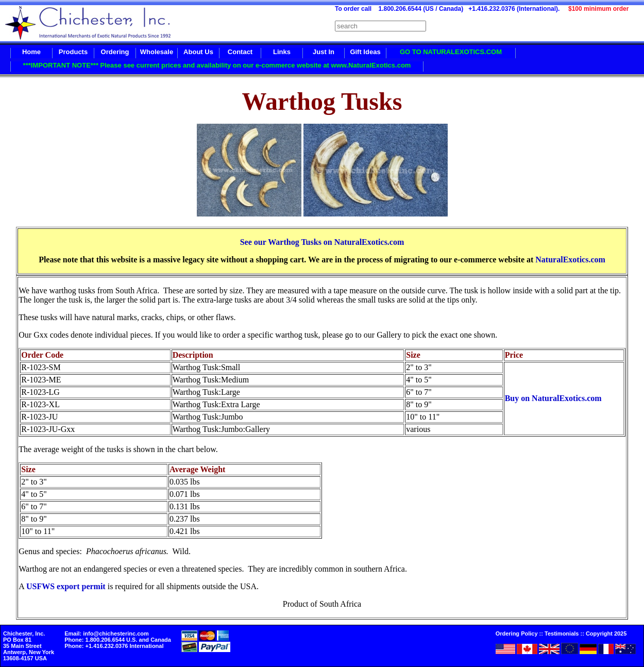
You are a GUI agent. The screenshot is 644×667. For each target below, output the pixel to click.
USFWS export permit (66, 586)
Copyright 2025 (606, 633)
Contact (240, 52)
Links (282, 52)
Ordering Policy (517, 633)
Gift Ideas (365, 52)
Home (31, 52)
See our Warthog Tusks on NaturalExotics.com (322, 242)
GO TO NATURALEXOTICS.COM (451, 52)
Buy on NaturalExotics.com (553, 398)
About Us (198, 52)
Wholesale (157, 52)
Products (73, 52)
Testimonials (562, 633)
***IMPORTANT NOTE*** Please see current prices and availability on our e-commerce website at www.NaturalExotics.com (217, 65)
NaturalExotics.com (570, 260)
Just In (324, 52)
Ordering (115, 52)
